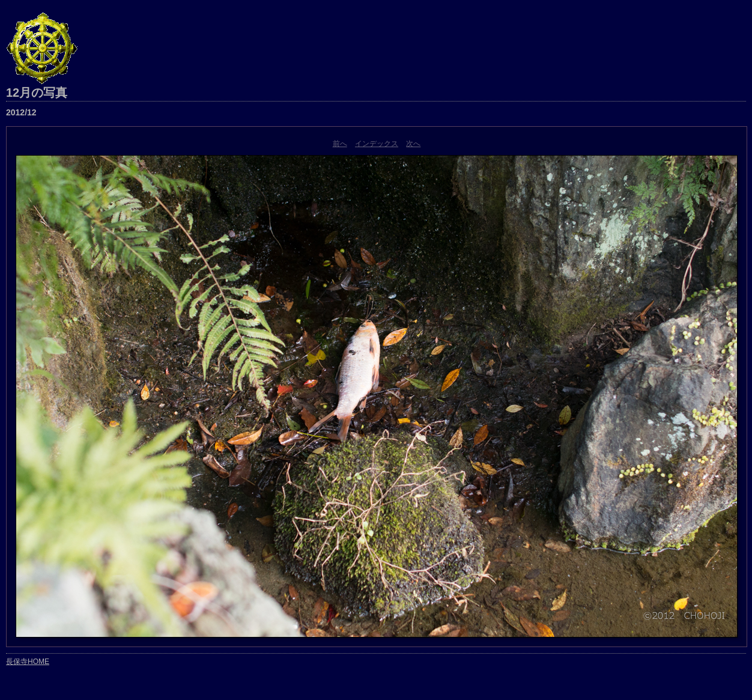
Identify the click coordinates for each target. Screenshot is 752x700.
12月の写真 (37, 93)
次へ (413, 144)
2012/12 (21, 112)
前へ (340, 144)
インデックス (377, 144)
